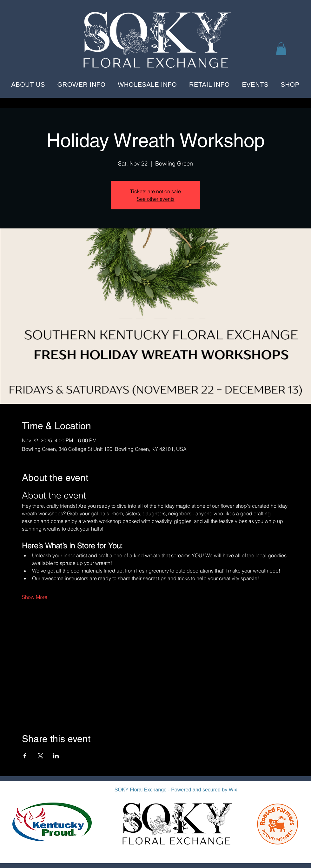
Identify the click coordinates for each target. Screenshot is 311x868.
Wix (233, 790)
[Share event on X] (40, 756)
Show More (35, 597)
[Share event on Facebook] (25, 756)
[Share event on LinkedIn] (56, 756)
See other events (156, 199)
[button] (281, 49)
